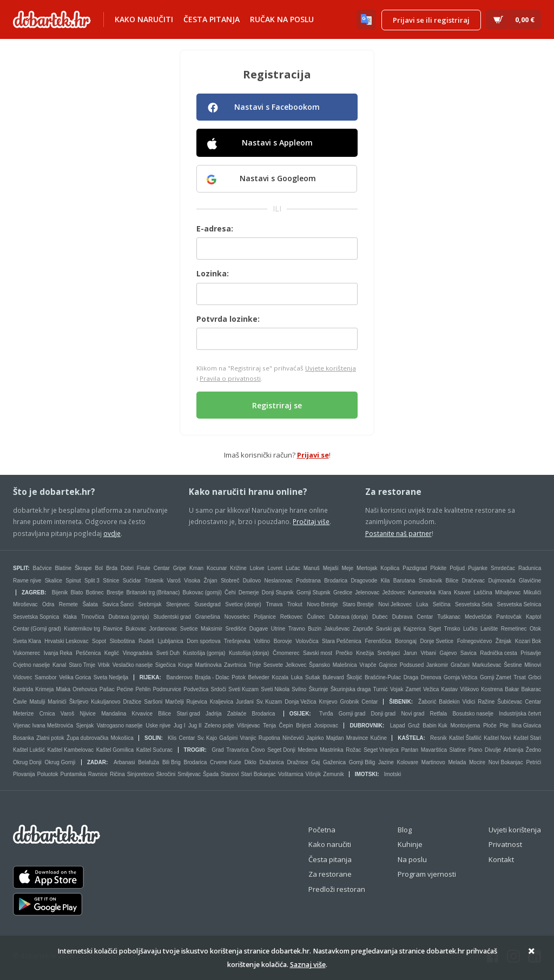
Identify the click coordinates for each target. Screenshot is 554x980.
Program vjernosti (427, 874)
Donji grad (384, 714)
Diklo (250, 762)
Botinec (95, 592)
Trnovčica (93, 617)
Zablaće (237, 714)
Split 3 (92, 581)
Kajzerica (415, 629)
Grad (217, 750)
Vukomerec (27, 653)
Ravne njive (27, 581)
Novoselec (237, 617)
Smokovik (430, 581)
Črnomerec (286, 653)
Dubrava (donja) (348, 617)
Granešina (208, 617)
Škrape (83, 568)
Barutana (404, 581)
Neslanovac (279, 581)
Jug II (195, 726)
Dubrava (403, 617)
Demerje (249, 592)
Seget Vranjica (381, 750)
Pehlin (143, 689)
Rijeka (150, 677)
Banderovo (179, 677)
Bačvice (42, 568)
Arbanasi (124, 762)
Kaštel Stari (527, 738)
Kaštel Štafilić (465, 738)
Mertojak (367, 568)
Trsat (519, 677)
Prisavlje (531, 653)
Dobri (127, 568)
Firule (144, 568)
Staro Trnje (82, 665)
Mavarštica (434, 750)
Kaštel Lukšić (29, 750)
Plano (476, 750)
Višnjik (314, 774)
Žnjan (211, 581)
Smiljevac (189, 774)
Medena (308, 750)
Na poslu (412, 859)
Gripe (180, 568)
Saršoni (153, 702)
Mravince (357, 738)
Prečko (344, 653)
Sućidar (132, 581)
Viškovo (469, 689)
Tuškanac (449, 617)
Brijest (304, 726)
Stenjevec (178, 604)
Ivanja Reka (58, 653)
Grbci (535, 677)
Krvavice (142, 714)
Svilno (299, 689)
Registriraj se (277, 405)
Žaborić (427, 702)
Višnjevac (249, 726)
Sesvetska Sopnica (36, 617)
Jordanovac (163, 629)
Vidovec (22, 677)
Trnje (255, 665)
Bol (99, 568)
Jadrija (213, 714)
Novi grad (413, 714)
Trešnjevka (237, 641)
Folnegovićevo (474, 641)
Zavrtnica (235, 665)
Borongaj (406, 641)
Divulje (493, 750)
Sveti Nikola (275, 689)
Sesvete (273, 665)
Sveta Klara (27, 641)
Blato (77, 592)
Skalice (54, 581)
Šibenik (400, 702)
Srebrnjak (150, 604)
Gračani (460, 665)
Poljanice (265, 617)
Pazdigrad (415, 568)
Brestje (115, 592)
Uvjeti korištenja (515, 830)
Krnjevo (328, 702)
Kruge (185, 665)
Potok (239, 677)
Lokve (257, 568)
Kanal (60, 665)
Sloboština (123, 641)
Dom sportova (203, 641)
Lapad (398, 726)
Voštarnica (291, 774)
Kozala (281, 677)
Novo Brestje (322, 604)
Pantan (410, 750)
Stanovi (230, 774)
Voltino (262, 641)
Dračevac (473, 581)
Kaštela (410, 738)
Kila (385, 581)
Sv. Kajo (207, 738)
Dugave (259, 629)
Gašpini (228, 738)
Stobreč (230, 581)
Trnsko (452, 629)
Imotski (366, 774)
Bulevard (333, 677)
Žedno (533, 750)
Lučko (470, 629)
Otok (535, 629)
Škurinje (319, 689)
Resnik (438, 738)
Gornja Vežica (460, 677)
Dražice (133, 702)
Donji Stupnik (278, 592)
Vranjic (248, 738)
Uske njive (158, 726)
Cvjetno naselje (31, 665)
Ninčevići (293, 738)
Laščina (483, 592)
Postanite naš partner (398, 533)
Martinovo (433, 762)
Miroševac (25, 604)
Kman (196, 568)
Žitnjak (503, 641)
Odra (48, 604)
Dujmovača (502, 581)
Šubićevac (510, 702)
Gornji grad (352, 714)
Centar (162, 568)
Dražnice (297, 762)
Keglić (112, 653)
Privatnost (505, 844)
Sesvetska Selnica (519, 604)
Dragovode (364, 581)
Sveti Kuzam (243, 689)
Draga (411, 677)
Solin (153, 738)
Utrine (278, 629)
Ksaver (462, 592)
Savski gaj (388, 629)
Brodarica (336, 581)
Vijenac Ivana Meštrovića (43, 726)
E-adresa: (215, 229)
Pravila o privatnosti (230, 378)
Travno (297, 629)
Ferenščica (378, 641)
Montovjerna (465, 726)
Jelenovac (367, 592)
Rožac (353, 750)
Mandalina (114, 714)
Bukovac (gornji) (202, 592)
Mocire (477, 762)
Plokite (438, 568)
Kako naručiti (144, 19)
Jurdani (245, 702)
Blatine (63, 568)
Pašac (107, 689)
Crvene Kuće (226, 762)
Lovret (275, 568)
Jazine (386, 762)
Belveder (258, 677)
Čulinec (316, 617)
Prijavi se (313, 455)
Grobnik (349, 702)
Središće (236, 629)
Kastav (450, 689)
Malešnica (345, 665)
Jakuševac (337, 629)
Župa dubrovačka (87, 738)
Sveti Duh (168, 653)
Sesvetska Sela (474, 604)
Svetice (189, 629)
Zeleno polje (219, 726)
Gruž (414, 726)
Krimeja (44, 689)
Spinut (73, 581)
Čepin (286, 726)
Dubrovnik (366, 726)
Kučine (379, 738)
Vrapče (368, 665)
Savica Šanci (118, 604)
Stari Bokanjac (258, 774)
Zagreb (33, 592)
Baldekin (449, 702)
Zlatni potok (50, 738)
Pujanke (478, 568)
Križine (238, 568)
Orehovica (85, 689)
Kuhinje (410, 844)
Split (20, 568)
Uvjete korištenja (331, 368)
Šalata (90, 604)
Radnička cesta (498, 653)
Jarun (410, 653)
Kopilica (390, 568)
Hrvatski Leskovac (66, 641)
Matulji (37, 702)
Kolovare (408, 762)
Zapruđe (363, 629)
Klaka (70, 617)
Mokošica (122, 738)
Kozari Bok (528, 641)
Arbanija (514, 750)
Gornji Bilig (362, 762)
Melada (457, 762)
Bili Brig (172, 762)
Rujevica (197, 702)
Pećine (125, 689)
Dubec (380, 617)
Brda (112, 568)
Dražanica (272, 762)
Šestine (513, 665)
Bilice (452, 581)
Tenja (269, 726)
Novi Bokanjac (506, 762)
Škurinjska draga (351, 689)
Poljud (457, 568)
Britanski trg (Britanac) (153, 592)
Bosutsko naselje (473, 714)
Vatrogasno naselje (120, 726)
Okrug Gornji (60, 762)
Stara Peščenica (342, 641)
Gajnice (388, 665)
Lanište (489, 629)
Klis (172, 738)
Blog (405, 830)
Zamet (413, 689)
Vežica (431, 689)
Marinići (57, 702)
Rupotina (269, 738)
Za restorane (330, 874)
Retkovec (292, 617)
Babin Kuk (435, 726)
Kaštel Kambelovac (71, 750)
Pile (504, 726)
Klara (444, 592)
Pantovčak (509, 617)
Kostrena (492, 689)
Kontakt (501, 859)
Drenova (431, 677)
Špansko (319, 665)
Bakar (512, 689)
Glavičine (530, 581)
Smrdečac (503, 568)
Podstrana (308, 581)
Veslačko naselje (133, 665)
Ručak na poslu (282, 19)
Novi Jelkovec (395, 604)
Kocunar (217, 568)
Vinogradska (138, 653)
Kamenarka (422, 592)
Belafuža (149, 762)
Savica (469, 653)
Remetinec (514, 629)
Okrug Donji (27, 762)
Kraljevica (222, 702)
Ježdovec (394, 592)
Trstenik (154, 581)
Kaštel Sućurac (154, 750)
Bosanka (24, 738)
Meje (347, 568)
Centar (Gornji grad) (37, 629)
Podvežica (196, 689)
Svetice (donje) (243, 604)
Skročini (166, 774)
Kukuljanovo (105, 702)
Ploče (490, 726)
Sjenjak (85, 726)
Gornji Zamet (496, 677)
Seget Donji (281, 750)
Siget (435, 629)
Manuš (312, 568)
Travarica (237, 750)
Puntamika (73, 774)
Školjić (354, 677)
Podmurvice (167, 689)
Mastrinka (331, 750)
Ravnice (113, 629)
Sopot (99, 641)
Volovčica (307, 641)
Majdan (335, 738)
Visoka (192, 581)
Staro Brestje (358, 604)
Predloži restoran (337, 889)
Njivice (87, 714)
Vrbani (428, 653)
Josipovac (326, 726)
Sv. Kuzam (269, 702)
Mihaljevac (508, 592)
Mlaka (63, 689)
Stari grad (188, 714)
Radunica (530, 568)
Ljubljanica (170, 641)
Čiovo (258, 750)
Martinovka (209, 665)
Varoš (174, 581)
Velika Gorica (75, 677)
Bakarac (532, 689)
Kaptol (533, 617)
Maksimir (212, 629)
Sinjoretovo (141, 774)
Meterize (23, 714)
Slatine (458, 750)
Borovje (283, 641)
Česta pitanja (212, 19)
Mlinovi (533, 665)
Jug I (180, 726)
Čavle (20, 702)
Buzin (315, 629)
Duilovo (252, 581)
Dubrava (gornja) (129, 617)
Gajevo (449, 653)
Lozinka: (213, 273)
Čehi (230, 592)
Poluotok (48, 774)
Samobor (46, 677)
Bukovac (136, 629)
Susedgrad (207, 604)
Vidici (469, 702)
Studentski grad (172, 617)
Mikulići (532, 592)
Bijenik (60, 592)
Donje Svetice (437, 641)
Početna (322, 830)
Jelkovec (296, 665)
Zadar (97, 762)
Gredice (343, 592)
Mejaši (331, 568)
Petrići (533, 762)
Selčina (442, 604)
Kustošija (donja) (249, 653)
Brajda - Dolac (212, 677)
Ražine (486, 702)
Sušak (313, 677)
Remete (68, 604)
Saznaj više (308, 965)
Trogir (194, 750)
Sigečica (166, 665)
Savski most (318, 653)
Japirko (315, 738)
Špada (211, 774)
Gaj (316, 762)
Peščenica (88, 653)
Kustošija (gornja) (205, 653)
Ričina (117, 774)
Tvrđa (326, 714)
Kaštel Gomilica (115, 750)
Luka (423, 604)
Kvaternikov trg (82, 629)
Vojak (397, 689)
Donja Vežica (300, 702)
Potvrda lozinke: (228, 319)
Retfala (438, 714)
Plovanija (24, 774)
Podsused (412, 665)
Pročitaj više (311, 521)
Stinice (111, 581)
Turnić (380, 689)
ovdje (112, 533)
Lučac (293, 568)
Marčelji (174, 702)
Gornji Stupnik (314, 592)
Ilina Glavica (526, 726)
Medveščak (479, 617)
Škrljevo (79, 702)
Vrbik (104, 665)
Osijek (299, 714)
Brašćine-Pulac (383, 677)
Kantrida (23, 689)
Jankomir (437, 665)
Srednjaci (389, 653)
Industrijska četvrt (520, 714)
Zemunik (333, 774)
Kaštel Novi (497, 738)
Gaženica (334, 762)
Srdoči (219, 689)
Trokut (295, 604)
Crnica (47, 714)
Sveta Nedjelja (111, 677)
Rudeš (146, 641)
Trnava (274, 604)
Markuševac (487, 665)
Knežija (365, 653)
